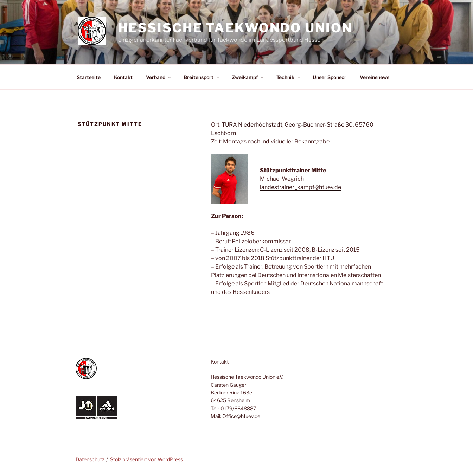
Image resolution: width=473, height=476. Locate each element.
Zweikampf (248, 77)
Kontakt (123, 77)
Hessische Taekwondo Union (235, 28)
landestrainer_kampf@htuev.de (301, 187)
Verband (159, 77)
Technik (289, 77)
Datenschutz (90, 459)
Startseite (89, 77)
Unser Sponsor (330, 77)
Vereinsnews (375, 77)
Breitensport (202, 77)
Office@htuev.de (241, 416)
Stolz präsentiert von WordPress (146, 459)
